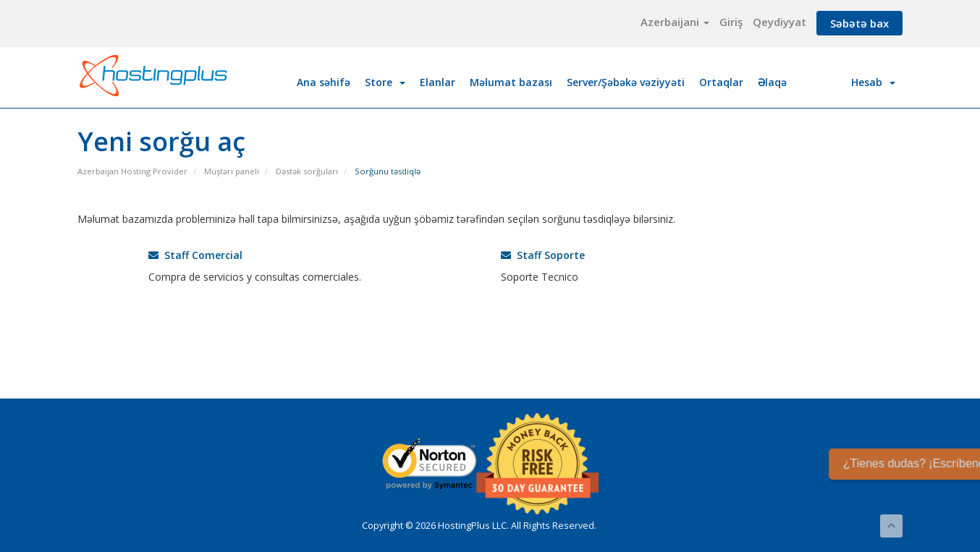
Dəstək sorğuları (307, 171)
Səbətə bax (859, 23)
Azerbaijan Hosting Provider (132, 171)
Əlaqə (772, 82)
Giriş (731, 22)
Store (385, 82)
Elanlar (438, 82)
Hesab (873, 82)
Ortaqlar (721, 82)
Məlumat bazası (511, 82)
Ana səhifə (324, 82)
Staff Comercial (195, 255)
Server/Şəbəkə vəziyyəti (626, 82)
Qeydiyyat (780, 22)
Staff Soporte (543, 255)
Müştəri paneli (232, 171)
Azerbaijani (675, 22)
